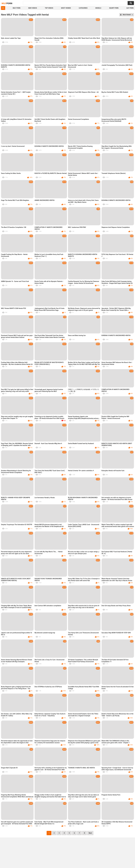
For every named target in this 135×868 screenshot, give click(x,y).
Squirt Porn (114, 8)
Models (98, 8)
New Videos (33, 8)
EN (3, 8)
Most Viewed (66, 8)
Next (90, 833)
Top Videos (49, 8)
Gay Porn (130, 8)
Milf (7, 3)
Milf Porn (17, 8)
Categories (83, 8)
